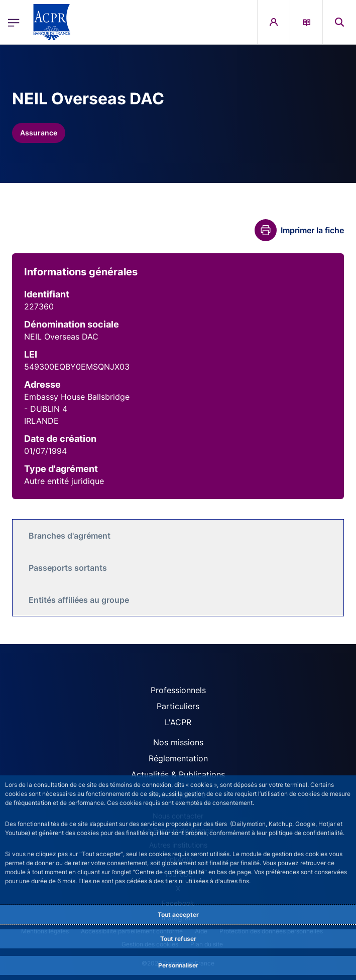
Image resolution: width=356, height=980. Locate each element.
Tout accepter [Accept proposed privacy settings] (178, 915)
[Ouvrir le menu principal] (14, 22)
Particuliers (178, 706)
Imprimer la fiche (312, 230)
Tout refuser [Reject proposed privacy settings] (178, 939)
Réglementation (178, 758)
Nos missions (178, 742)
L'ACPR (178, 722)
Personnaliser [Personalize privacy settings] (178, 965)
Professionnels (178, 690)
